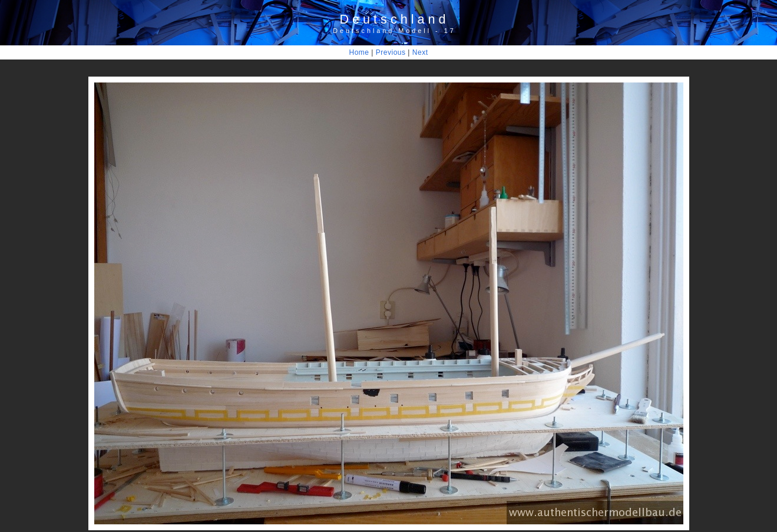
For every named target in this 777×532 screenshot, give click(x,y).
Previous (391, 52)
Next (420, 52)
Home (359, 52)
